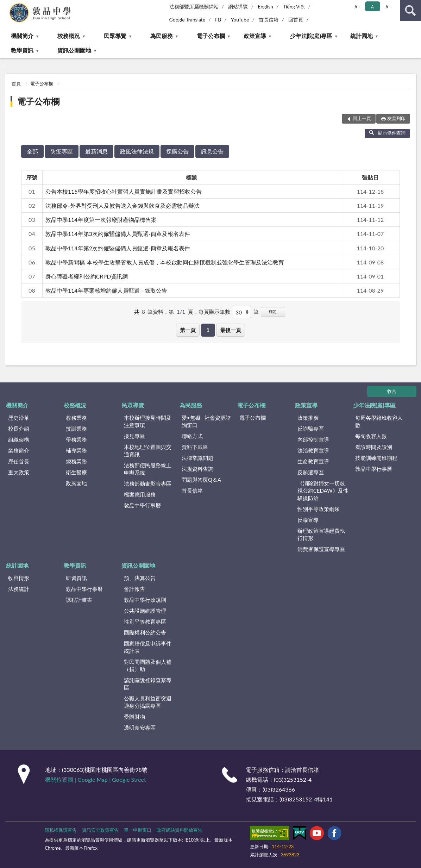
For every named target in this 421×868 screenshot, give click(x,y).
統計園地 (362, 36)
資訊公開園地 (74, 50)
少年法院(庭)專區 (311, 36)
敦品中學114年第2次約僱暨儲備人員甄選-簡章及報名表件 (118, 248)
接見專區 (134, 436)
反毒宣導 (308, 520)
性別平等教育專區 (145, 622)
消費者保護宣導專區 (321, 549)
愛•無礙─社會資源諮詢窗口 (206, 421)
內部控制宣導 (313, 439)
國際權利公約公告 (145, 632)
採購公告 (177, 151)
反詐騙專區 (311, 429)
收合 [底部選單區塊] (392, 391)
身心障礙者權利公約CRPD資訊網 (87, 276)
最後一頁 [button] (231, 330)
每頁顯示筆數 (214, 312)
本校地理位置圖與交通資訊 (148, 451)
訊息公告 (212, 151)
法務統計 (19, 589)
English (265, 7)
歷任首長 (19, 461)
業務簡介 (19, 450)
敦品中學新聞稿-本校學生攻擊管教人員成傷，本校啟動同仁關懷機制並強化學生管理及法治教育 (165, 262)
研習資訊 (76, 578)
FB (218, 20)
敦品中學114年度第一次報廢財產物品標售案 (101, 220)
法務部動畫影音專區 (148, 483)
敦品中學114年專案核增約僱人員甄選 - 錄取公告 (106, 290)
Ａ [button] (372, 7)
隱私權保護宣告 (61, 830)
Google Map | (95, 779)
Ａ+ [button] (388, 7)
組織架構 (19, 439)
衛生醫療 (76, 472)
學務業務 (76, 439)
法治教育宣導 (313, 450)
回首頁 (296, 20)
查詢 (410, 11)
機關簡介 (22, 36)
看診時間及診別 (374, 447)
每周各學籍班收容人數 (379, 421)
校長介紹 (19, 429)
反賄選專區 (311, 472)
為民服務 (162, 36)
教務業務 (76, 418)
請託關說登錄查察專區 (148, 684)
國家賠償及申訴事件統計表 (148, 647)
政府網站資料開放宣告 (180, 830)
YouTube (240, 20)
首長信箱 (269, 20)
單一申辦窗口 (138, 830)
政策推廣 (308, 418)
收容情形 (19, 578)
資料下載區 (195, 447)
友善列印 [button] (396, 118)
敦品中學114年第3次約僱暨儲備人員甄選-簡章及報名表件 (118, 234)
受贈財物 (134, 717)
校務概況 (69, 36)
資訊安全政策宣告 (100, 830)
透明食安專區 (140, 728)
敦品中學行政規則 (145, 600)
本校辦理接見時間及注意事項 (148, 421)
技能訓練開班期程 (376, 458)
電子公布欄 (211, 36)
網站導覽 (238, 7)
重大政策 (19, 472)
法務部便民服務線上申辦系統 (148, 469)
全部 (32, 151)
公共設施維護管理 (145, 611)
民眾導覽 (115, 36)
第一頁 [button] (188, 330)
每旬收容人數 (371, 436)
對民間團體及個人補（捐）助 (148, 665)
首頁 (16, 83)
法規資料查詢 (197, 469)
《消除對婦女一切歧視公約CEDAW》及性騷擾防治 (323, 491)
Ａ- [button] (357, 7)
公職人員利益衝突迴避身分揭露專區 (148, 702)
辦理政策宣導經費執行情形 (321, 534)
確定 (273, 311)
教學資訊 (22, 50)
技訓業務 (76, 429)
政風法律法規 (137, 151)
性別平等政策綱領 (319, 509)
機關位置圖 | (61, 779)
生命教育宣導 (313, 461)
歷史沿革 (19, 418)
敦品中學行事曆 (142, 505)
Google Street (129, 779)
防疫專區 (62, 151)
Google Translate (187, 20)
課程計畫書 (79, 600)
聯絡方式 (192, 436)
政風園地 (76, 483)
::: (6, 5)
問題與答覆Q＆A (201, 480)
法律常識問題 (197, 458)
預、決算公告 (140, 578)
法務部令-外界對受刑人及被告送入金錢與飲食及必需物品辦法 (122, 205)
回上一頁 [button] (362, 118)
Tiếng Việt (294, 7)
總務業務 (76, 461)
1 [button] (208, 330)
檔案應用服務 (140, 494)
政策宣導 (255, 36)
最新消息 (96, 151)
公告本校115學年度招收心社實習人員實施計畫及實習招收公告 (124, 191)
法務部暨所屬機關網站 (194, 7)
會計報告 (134, 589)
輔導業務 (76, 450)
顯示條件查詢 (387, 133)
